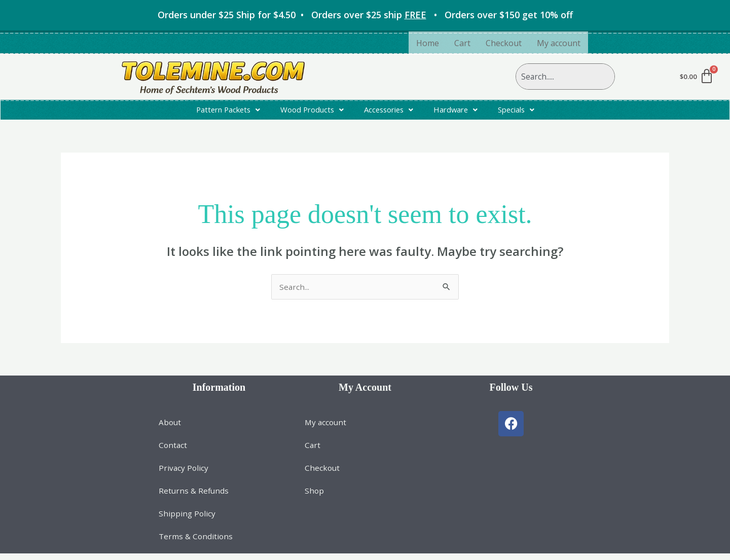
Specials (525, 111)
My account (559, 43)
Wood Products (309, 111)
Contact (173, 450)
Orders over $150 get (509, 15)
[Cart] (697, 77)
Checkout (504, 43)
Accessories (390, 111)
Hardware (461, 111)
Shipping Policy (188, 520)
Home (428, 43)
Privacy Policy (184, 473)
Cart (462, 43)
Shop (315, 497)
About (170, 427)
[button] (220, 111)
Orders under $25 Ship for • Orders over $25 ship (295, 15)
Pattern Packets (220, 111)
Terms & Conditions (196, 543)
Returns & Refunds (194, 497)
